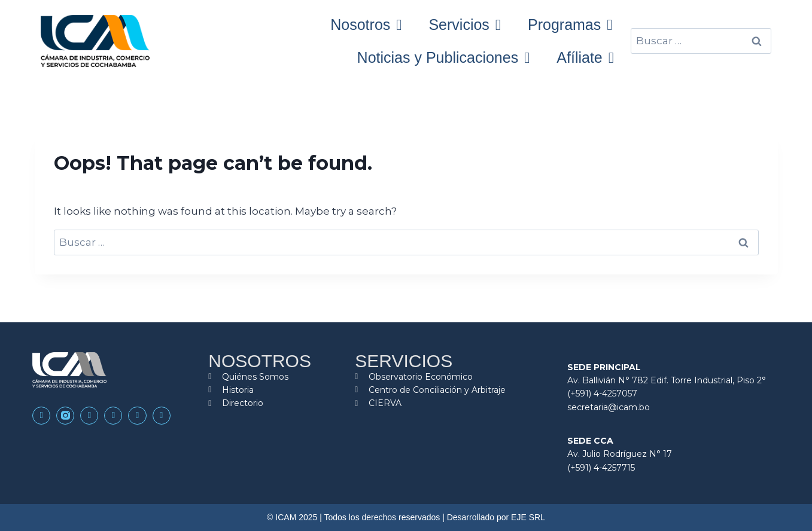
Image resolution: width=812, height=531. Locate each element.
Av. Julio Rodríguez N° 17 (620, 454)
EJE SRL (528, 517)
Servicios (465, 25)
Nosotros (366, 25)
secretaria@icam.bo (609, 407)
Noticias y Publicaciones (444, 58)
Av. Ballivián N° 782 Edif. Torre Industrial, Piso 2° (667, 380)
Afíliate (585, 58)
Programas (570, 25)
